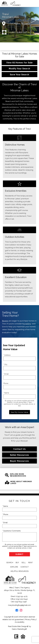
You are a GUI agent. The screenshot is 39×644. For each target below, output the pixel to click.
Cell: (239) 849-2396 (19, 602)
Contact (25, 567)
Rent (30, 563)
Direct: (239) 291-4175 (19, 596)
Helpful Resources (20, 571)
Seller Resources (19, 455)
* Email (6, 374)
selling (28, 324)
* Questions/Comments (11, 531)
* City (5, 364)
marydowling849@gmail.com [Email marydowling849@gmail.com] (19, 605)
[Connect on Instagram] (21, 611)
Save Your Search (19, 75)
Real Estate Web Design (18, 626)
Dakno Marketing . (19, 629)
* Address (7, 355)
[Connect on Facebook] (17, 611)
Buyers (5, 321)
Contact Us (19, 449)
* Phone (5, 514)
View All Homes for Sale (20, 63)
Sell (24, 563)
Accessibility (20, 622)
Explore (14, 567)
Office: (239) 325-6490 (19, 599)
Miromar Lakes (11, 17)
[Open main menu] (37, 4)
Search (10, 563)
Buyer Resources (19, 461)
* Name (6, 393)
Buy (17, 563)
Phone (6, 383)
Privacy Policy (30, 620)
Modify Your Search (19, 69)
